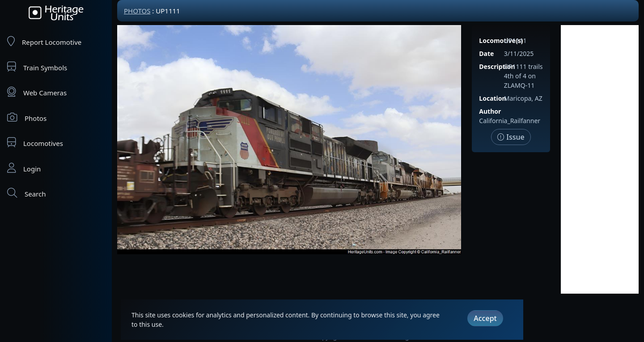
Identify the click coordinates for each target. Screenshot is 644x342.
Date (486, 53)
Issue (511, 137)
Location (492, 98)
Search (26, 193)
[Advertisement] (600, 159)
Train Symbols (37, 67)
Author (490, 111)
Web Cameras (37, 92)
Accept (485, 318)
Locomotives (35, 143)
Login (24, 168)
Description (497, 66)
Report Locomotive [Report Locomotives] (44, 41)
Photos (27, 118)
